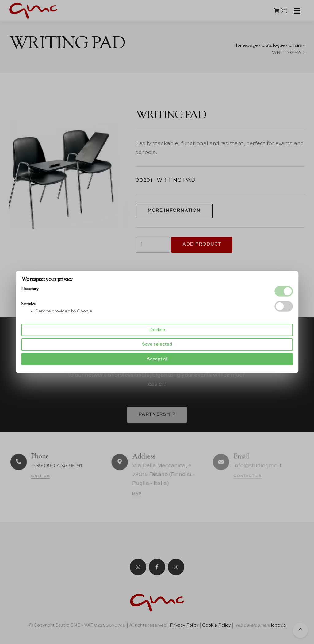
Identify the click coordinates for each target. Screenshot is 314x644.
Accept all (157, 359)
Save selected (157, 344)
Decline (157, 330)
